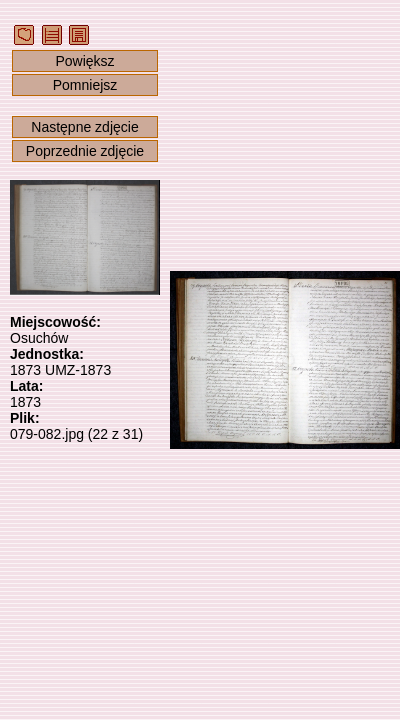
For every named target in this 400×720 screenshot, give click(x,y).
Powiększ (84, 61)
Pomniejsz (85, 85)
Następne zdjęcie (84, 127)
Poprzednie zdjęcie (85, 151)
